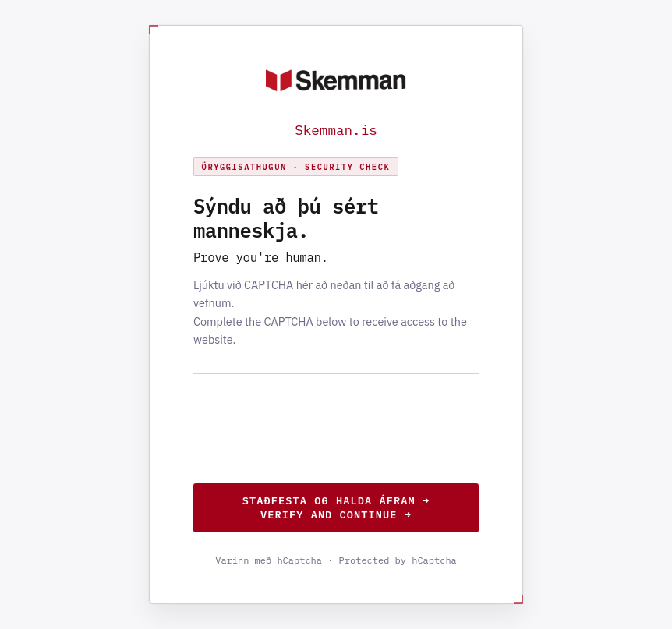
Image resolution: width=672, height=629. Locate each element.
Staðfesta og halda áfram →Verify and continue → (336, 507)
